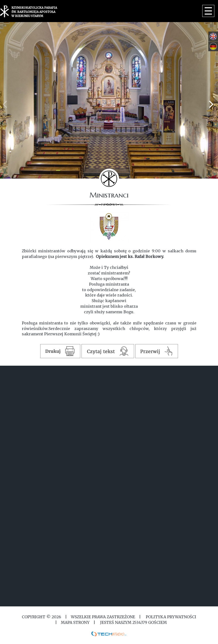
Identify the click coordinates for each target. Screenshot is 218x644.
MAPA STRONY (75, 622)
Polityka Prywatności (170, 617)
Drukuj (60, 351)
